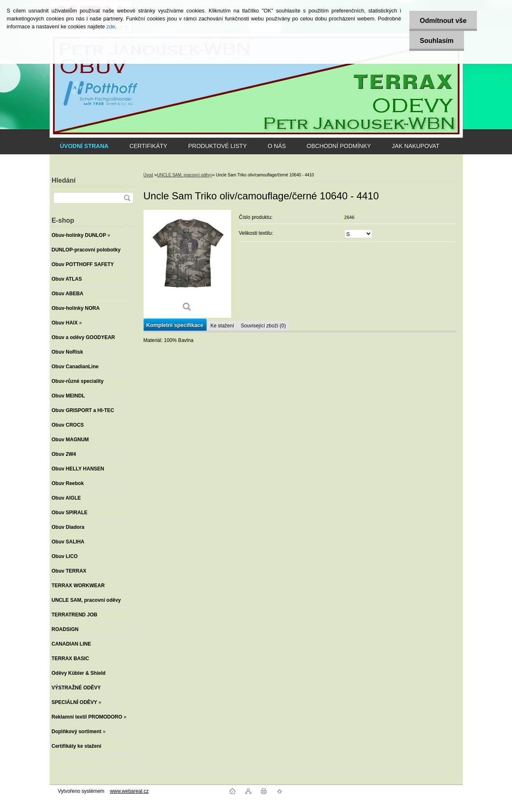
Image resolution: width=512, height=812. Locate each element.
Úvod (148, 175)
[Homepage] (84, 146)
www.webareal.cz (129, 791)
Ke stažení (222, 326)
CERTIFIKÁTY (148, 146)
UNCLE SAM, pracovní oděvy (184, 175)
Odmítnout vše (443, 21)
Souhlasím (437, 41)
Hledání (64, 180)
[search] (127, 198)
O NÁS (277, 146)
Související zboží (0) (263, 326)
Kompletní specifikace (175, 325)
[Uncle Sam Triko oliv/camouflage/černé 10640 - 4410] (187, 264)
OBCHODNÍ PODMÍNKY (339, 146)
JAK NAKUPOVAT (416, 146)
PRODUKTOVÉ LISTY (218, 146)
